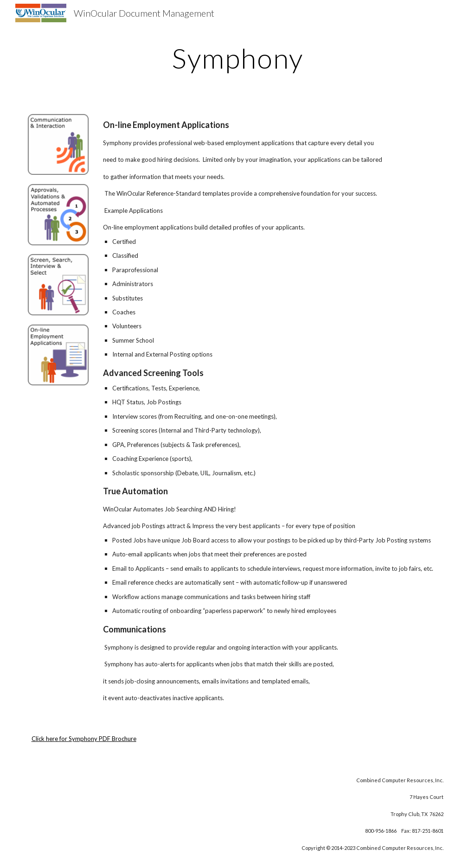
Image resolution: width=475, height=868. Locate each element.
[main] (237, 58)
